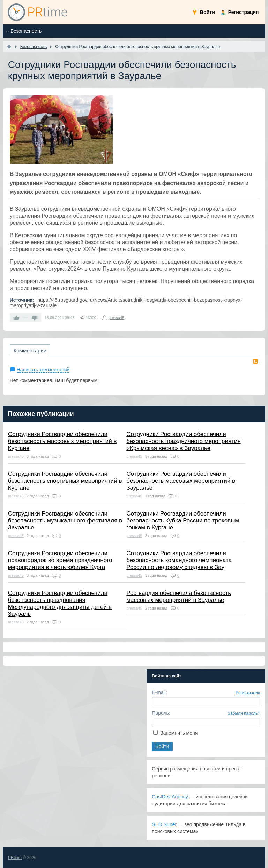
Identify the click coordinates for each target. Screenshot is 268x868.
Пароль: (161, 713)
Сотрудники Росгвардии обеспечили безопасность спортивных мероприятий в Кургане (65, 481)
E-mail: (159, 692)
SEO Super (164, 824)
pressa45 (116, 318)
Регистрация (248, 693)
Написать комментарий (43, 370)
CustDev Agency (170, 797)
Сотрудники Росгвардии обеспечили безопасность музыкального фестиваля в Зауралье (65, 521)
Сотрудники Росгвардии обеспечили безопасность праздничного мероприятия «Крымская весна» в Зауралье (183, 441)
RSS (255, 362)
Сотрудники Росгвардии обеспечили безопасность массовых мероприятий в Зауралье (181, 481)
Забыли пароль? (244, 713)
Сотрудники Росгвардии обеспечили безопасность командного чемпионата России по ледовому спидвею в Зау (179, 560)
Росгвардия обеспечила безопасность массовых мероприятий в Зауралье (179, 596)
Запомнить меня (179, 733)
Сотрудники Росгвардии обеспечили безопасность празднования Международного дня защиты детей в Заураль (60, 603)
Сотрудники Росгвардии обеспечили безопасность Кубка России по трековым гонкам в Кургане (183, 521)
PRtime (15, 858)
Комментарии (30, 351)
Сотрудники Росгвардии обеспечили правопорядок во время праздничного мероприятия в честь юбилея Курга (60, 560)
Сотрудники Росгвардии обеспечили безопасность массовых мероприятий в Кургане (62, 441)
